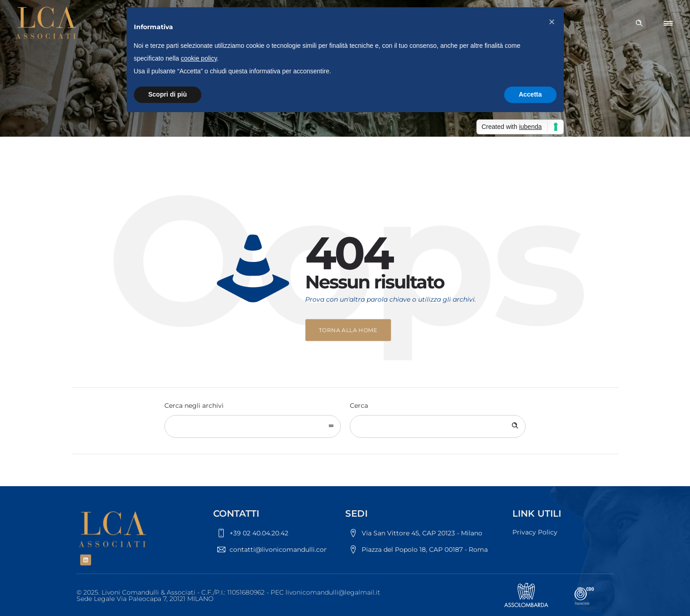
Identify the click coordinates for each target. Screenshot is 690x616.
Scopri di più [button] (168, 94)
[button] (552, 22)
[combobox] (253, 426)
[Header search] (639, 23)
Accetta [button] (530, 94)
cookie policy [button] (199, 58)
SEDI (356, 513)
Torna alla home (348, 330)
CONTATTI (236, 513)
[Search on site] (438, 426)
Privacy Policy (535, 532)
